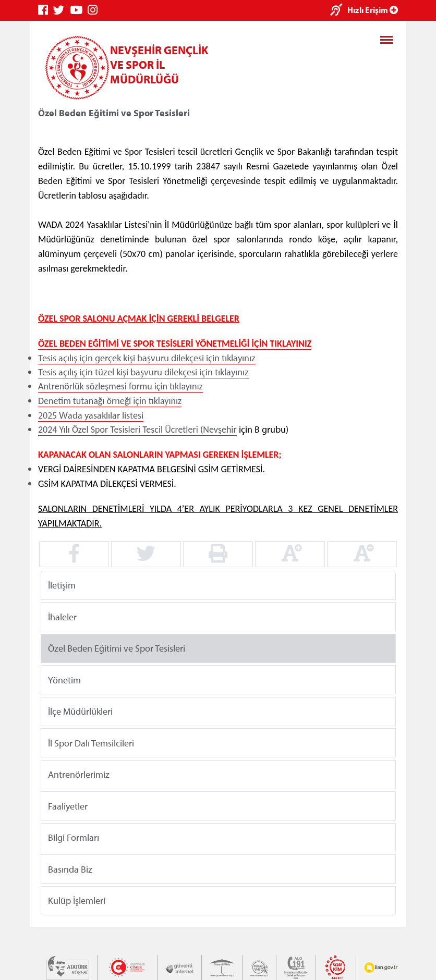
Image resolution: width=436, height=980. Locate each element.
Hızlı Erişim (373, 10)
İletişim (62, 585)
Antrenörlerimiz (79, 774)
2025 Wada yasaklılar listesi (91, 415)
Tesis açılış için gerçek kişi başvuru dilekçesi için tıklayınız (147, 358)
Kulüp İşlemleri (77, 901)
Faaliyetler (68, 806)
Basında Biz (70, 869)
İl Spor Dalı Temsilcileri (91, 743)
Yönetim (64, 679)
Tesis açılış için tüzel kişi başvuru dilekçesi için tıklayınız (143, 372)
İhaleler (62, 616)
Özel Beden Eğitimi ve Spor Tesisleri (117, 648)
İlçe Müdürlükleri (80, 711)
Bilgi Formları (74, 837)
